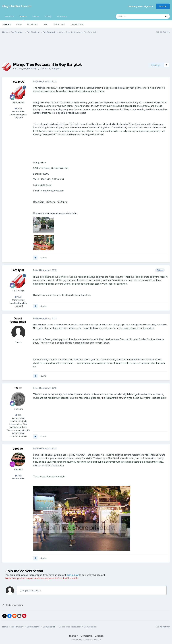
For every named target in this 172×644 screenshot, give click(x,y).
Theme (73, 636)
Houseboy (62, 16)
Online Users (59, 24)
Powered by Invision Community (86, 639)
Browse (23, 18)
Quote (43, 258)
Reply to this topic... (31, 591)
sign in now (73, 575)
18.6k (18, 108)
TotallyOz (21, 68)
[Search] (131, 16)
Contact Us (86, 636)
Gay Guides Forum (17, 6)
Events (36, 16)
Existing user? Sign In (141, 6)
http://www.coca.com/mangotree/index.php (55, 213)
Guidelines (32, 24)
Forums (7, 24)
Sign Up (163, 6)
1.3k (18, 415)
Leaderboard (77, 24)
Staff (45, 24)
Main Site (9, 16)
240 (18, 476)
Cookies (99, 636)
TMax (18, 388)
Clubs (19, 24)
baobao (18, 449)
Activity (48, 16)
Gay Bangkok (54, 68)
